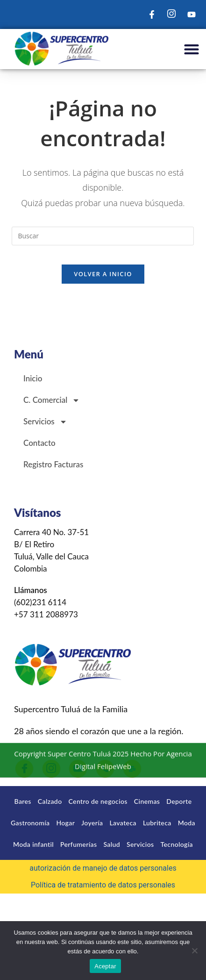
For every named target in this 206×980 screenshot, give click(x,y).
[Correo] (132, 769)
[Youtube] (78, 769)
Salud (112, 844)
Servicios (45, 422)
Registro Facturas (53, 464)
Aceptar (105, 966)
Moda (187, 823)
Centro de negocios (98, 801)
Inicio (33, 378)
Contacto (39, 443)
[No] (194, 951)
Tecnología (177, 844)
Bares (23, 801)
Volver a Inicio (103, 274)
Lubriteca (157, 823)
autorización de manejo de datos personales (103, 868)
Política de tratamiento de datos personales (103, 885)
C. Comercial (52, 400)
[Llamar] (105, 769)
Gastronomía (30, 823)
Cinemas (147, 801)
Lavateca (123, 823)
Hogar (65, 823)
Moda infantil (33, 844)
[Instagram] (51, 769)
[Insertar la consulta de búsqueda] (103, 236)
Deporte (179, 801)
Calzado (50, 801)
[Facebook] (24, 769)
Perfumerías (78, 844)
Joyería (92, 823)
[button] (191, 49)
